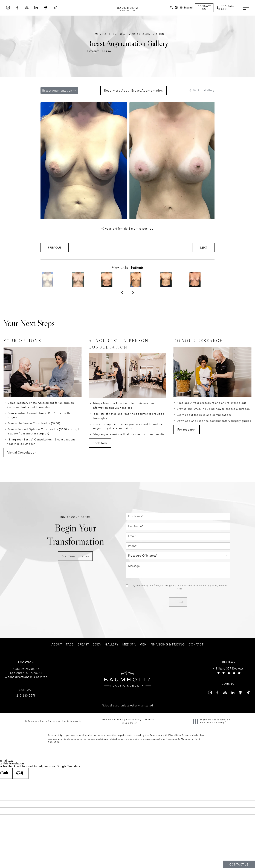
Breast (122, 37)
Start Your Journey (82, 578)
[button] (246, 9)
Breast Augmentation (149, 37)
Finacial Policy (129, 732)
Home (92, 37)
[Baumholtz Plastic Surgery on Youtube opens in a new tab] (27, 9)
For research (187, 437)
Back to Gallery (202, 94)
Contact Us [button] (239, 865)
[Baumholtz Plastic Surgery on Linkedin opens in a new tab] (36, 9)
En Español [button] (186, 9)
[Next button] (133, 300)
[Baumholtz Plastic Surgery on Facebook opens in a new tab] (17, 9)
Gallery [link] (112, 652)
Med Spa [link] (129, 652)
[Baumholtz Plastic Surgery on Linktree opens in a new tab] (46, 9)
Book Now (100, 450)
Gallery (106, 37)
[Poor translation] (20, 782)
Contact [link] (196, 652)
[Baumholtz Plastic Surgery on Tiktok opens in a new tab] (55, 9)
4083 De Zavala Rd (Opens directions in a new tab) (26, 681)
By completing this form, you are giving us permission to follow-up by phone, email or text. (186, 595)
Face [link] (70, 652)
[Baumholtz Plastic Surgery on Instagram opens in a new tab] (8, 9)
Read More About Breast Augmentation (134, 94)
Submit (184, 609)
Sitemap (150, 728)
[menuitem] (8, 9)
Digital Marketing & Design (212, 730)
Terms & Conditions (112, 728)
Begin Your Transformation (81, 550)
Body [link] (97, 652)
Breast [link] (83, 652)
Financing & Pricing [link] (168, 652)
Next (204, 251)
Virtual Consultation (22, 460)
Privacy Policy (134, 728)
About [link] (57, 652)
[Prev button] (122, 300)
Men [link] (143, 652)
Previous (55, 251)
